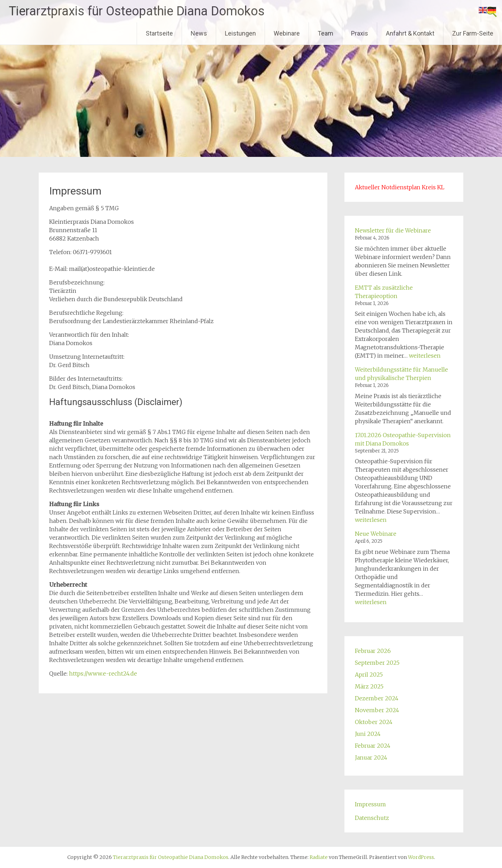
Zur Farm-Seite (473, 33)
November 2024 (377, 710)
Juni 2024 (368, 734)
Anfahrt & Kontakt (410, 33)
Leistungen (240, 33)
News (199, 33)
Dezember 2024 (377, 698)
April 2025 (369, 675)
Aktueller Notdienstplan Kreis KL (400, 187)
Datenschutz (372, 818)
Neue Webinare (376, 534)
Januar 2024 (371, 757)
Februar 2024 (373, 746)
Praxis (360, 33)
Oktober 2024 (374, 722)
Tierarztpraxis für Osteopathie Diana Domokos (137, 11)
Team (325, 33)
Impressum (370, 804)
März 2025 (369, 686)
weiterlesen (425, 356)
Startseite (159, 33)
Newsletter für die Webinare (393, 230)
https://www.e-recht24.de (103, 673)
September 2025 (377, 663)
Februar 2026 (373, 651)
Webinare (287, 33)
